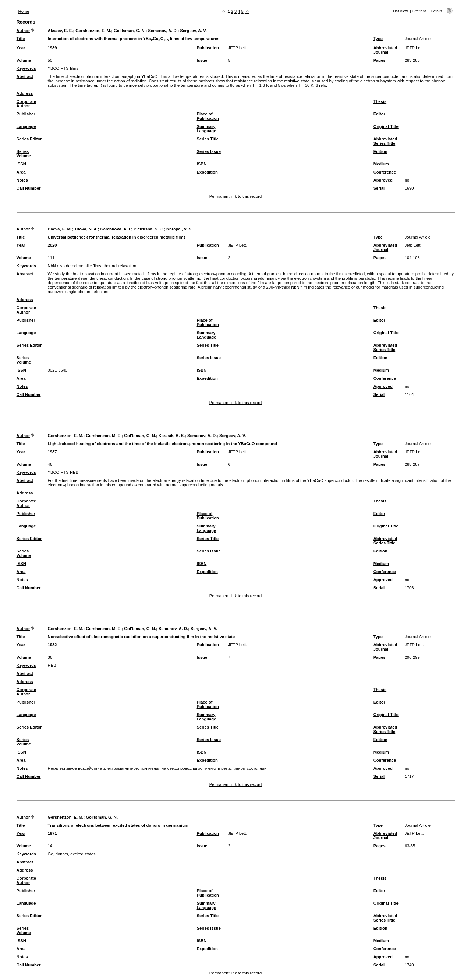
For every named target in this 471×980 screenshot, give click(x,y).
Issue (202, 60)
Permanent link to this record (235, 196)
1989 (52, 48)
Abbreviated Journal (385, 50)
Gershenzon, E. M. (93, 31)
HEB (52, 665)
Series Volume (24, 154)
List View (401, 11)
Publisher (26, 114)
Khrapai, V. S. (179, 229)
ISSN (21, 164)
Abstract (25, 76)
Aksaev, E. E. (61, 31)
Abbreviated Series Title (385, 141)
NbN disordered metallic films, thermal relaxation (92, 266)
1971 (52, 833)
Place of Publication (208, 116)
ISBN (202, 164)
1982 (52, 645)
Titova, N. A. (86, 229)
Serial (379, 188)
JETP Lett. (238, 48)
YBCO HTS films (63, 68)
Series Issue (209, 151)
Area (21, 172)
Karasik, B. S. (172, 436)
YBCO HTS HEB (63, 472)
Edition (380, 151)
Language (26, 126)
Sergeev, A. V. (194, 31)
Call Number (29, 188)
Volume (24, 60)
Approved (383, 180)
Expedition (207, 172)
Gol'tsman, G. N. (130, 31)
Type (378, 39)
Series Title (208, 139)
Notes (22, 180)
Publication (208, 48)
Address (25, 93)
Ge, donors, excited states (72, 854)
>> (247, 11)
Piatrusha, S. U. (149, 229)
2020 (52, 245)
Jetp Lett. (413, 245)
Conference (385, 172)
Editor (379, 114)
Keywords (26, 68)
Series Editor (29, 139)
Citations (419, 11)
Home (24, 11)
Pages (380, 60)
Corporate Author (26, 104)
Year (21, 48)
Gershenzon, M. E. (104, 436)
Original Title (386, 126)
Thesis (380, 101)
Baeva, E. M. (60, 229)
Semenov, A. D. (163, 31)
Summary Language (207, 129)
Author (23, 31)
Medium (381, 164)
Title (21, 39)
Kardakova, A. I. (116, 229)
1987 (52, 452)
